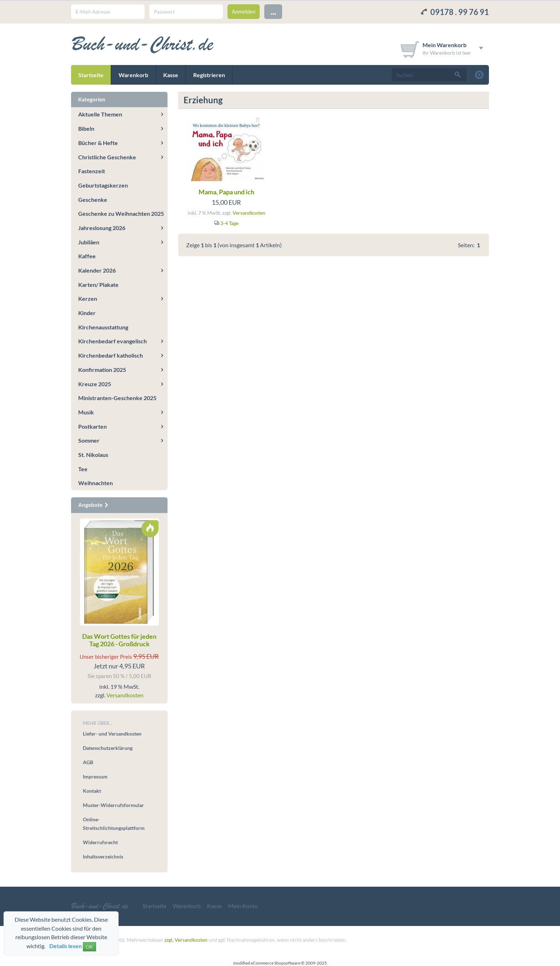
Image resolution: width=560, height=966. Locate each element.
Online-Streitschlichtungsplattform (114, 824)
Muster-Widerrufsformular (113, 805)
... (273, 11)
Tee (83, 469)
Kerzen (88, 298)
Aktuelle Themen (100, 114)
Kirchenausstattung (103, 327)
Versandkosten (249, 213)
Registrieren (209, 75)
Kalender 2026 (97, 270)
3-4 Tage (229, 223)
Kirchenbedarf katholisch (111, 355)
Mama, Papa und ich (226, 192)
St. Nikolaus (93, 455)
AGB (88, 762)
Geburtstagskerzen (103, 185)
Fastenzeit (92, 171)
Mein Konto (243, 906)
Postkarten (92, 426)
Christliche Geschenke (107, 157)
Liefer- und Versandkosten (112, 734)
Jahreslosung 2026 (102, 228)
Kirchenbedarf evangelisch (112, 341)
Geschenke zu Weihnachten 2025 (121, 213)
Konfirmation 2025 (102, 370)
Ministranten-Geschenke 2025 (117, 398)
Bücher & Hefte (98, 143)
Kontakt (92, 791)
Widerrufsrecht (100, 842)
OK (89, 947)
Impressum (95, 776)
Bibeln (86, 128)
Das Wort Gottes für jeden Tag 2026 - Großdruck (119, 640)
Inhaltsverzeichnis (103, 857)
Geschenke (93, 200)
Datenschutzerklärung (108, 748)
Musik (86, 412)
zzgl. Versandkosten (186, 940)
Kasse (171, 75)
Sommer (89, 440)
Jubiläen (89, 242)
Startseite (91, 75)
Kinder (87, 313)
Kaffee (87, 256)
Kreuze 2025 (95, 384)
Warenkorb (133, 75)
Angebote (94, 505)
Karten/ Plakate (98, 285)
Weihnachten (96, 483)
